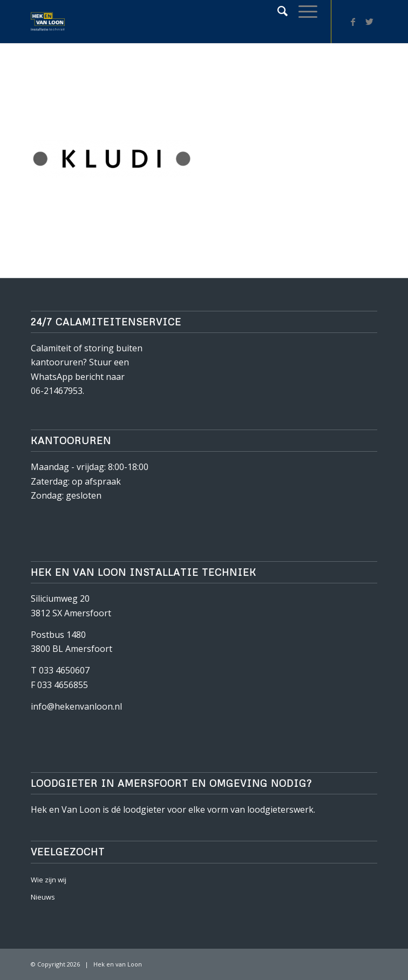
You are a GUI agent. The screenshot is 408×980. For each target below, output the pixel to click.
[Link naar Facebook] (353, 22)
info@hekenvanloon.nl (76, 706)
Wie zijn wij (49, 880)
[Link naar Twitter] (369, 22)
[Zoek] (277, 11)
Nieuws (43, 897)
